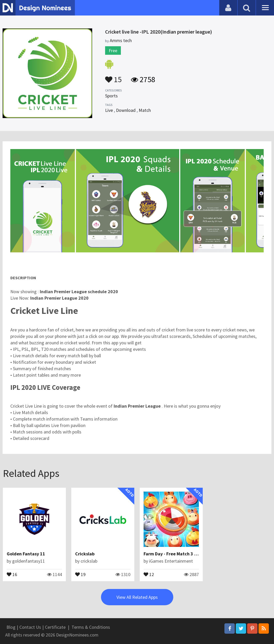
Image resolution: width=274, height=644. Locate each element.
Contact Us (30, 627)
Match (145, 110)
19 (80, 574)
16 (12, 574)
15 (113, 77)
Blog (11, 627)
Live (109, 110)
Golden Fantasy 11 (26, 554)
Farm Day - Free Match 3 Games (176, 554)
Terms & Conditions (91, 627)
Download (126, 110)
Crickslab (85, 554)
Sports (111, 96)
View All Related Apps (137, 597)
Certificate (55, 627)
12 (149, 574)
